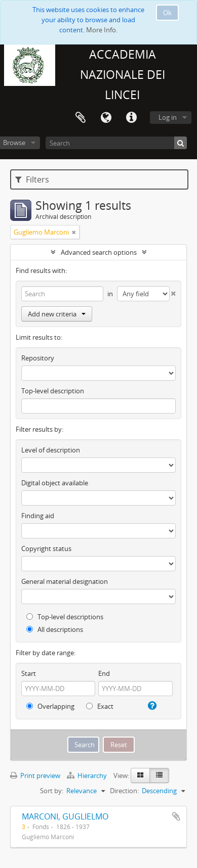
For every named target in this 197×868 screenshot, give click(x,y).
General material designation (65, 581)
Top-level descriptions (65, 617)
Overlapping (50, 706)
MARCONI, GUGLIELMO (65, 816)
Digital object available (55, 483)
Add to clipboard (176, 816)
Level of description (51, 450)
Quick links (131, 118)
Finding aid (38, 516)
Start (29, 673)
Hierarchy (88, 775)
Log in (168, 117)
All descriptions (55, 629)
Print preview (35, 775)
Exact (100, 706)
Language (106, 118)
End (104, 673)
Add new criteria (57, 314)
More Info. (102, 30)
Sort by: (52, 791)
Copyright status (46, 549)
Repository (38, 358)
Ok (167, 13)
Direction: (124, 791)
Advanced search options (99, 252)
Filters (32, 179)
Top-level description (53, 391)
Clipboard (81, 118)
